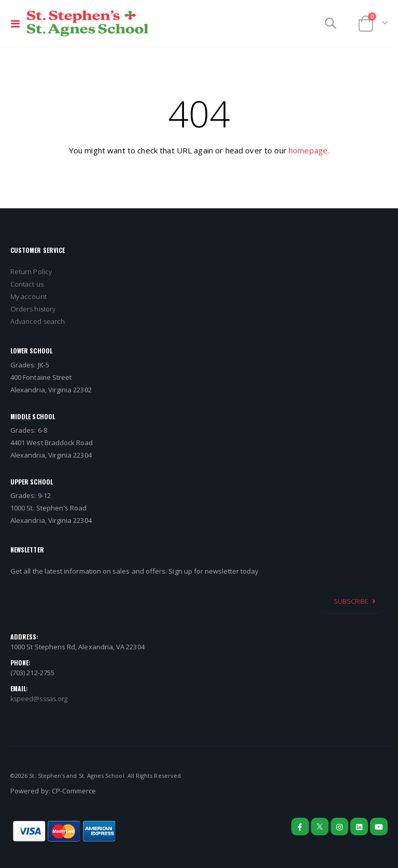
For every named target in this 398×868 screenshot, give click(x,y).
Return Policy (31, 272)
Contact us (27, 284)
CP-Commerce (74, 791)
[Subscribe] (354, 601)
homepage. (309, 150)
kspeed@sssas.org (39, 699)
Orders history (33, 309)
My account (29, 296)
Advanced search (38, 321)
